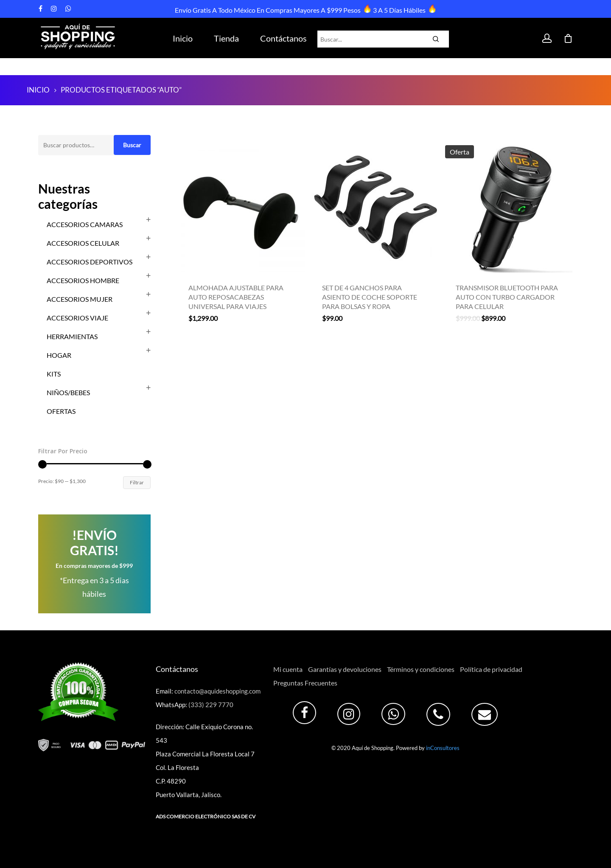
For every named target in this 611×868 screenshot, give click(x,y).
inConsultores (443, 748)
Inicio (183, 38)
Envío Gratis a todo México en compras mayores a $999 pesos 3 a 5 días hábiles (305, 10)
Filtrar (137, 482)
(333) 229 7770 (211, 705)
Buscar (132, 145)
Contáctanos (283, 38)
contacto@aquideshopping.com (217, 691)
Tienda (226, 38)
